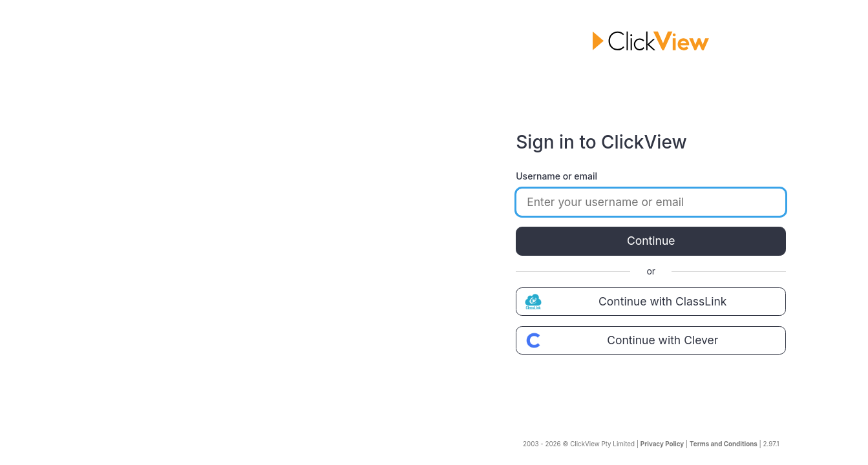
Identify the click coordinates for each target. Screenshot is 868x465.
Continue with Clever (620, 340)
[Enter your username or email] (651, 202)
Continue (651, 241)
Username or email (556, 176)
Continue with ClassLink (624, 302)
